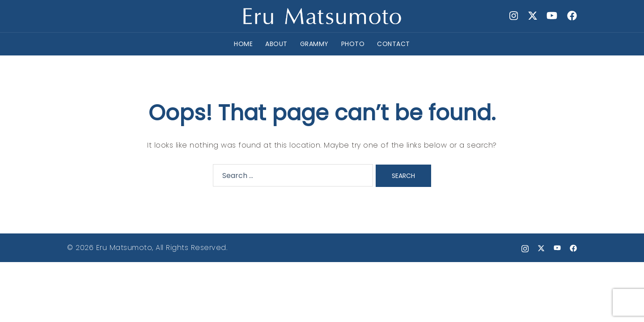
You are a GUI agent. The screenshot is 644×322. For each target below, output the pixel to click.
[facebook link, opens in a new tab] (572, 16)
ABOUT (276, 44)
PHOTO (353, 44)
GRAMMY (314, 44)
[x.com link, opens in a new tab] (532, 16)
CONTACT (394, 44)
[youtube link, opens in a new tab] (552, 16)
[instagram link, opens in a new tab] (513, 16)
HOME (243, 44)
